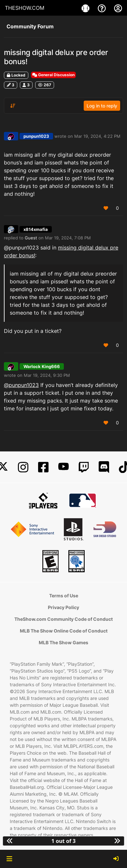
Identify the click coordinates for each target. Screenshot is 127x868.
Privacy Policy (63, 607)
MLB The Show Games (63, 642)
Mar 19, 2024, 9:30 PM (47, 375)
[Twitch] (84, 467)
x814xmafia (36, 229)
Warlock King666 (42, 366)
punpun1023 (36, 136)
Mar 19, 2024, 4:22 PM (97, 136)
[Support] (103, 8)
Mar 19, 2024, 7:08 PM (68, 238)
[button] (9, 859)
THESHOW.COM (25, 8)
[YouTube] (63, 467)
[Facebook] (43, 467)
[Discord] (104, 467)
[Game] (86, 8)
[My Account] (118, 8)
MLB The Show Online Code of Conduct (64, 631)
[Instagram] (23, 467)
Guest (31, 238)
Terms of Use (64, 596)
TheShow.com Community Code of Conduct (63, 619)
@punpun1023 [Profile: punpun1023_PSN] (21, 385)
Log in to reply (102, 106)
